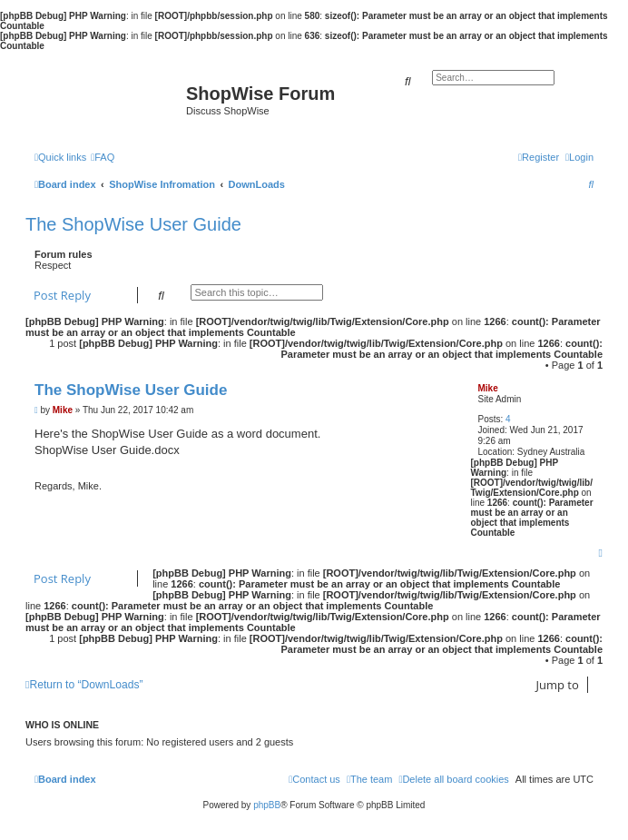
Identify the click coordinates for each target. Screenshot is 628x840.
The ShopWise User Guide (133, 224)
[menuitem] (103, 157)
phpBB (267, 805)
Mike (487, 388)
